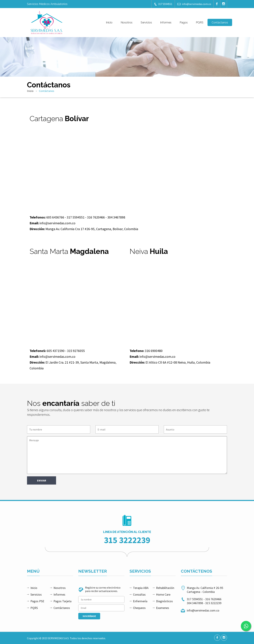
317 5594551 (163, 4)
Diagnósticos (164, 601)
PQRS (200, 22)
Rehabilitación (165, 588)
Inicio (109, 22)
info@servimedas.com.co (194, 4)
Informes (166, 22)
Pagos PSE (37, 601)
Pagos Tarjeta (62, 601)
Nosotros (127, 22)
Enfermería (140, 601)
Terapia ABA (141, 588)
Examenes (163, 608)
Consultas (139, 594)
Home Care (163, 594)
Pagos (184, 22)
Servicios (146, 22)
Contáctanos (220, 22)
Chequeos (139, 608)
